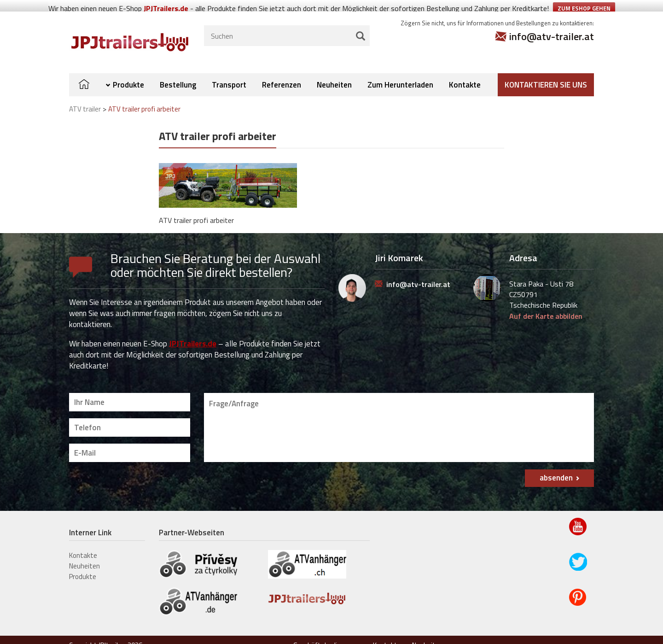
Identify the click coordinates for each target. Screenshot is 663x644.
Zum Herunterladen (400, 73)
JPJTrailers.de (193, 332)
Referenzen (282, 73)
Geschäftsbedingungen (328, 634)
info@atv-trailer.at (552, 25)
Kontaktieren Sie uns (546, 73)
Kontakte (465, 73)
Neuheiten (334, 73)
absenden (556, 466)
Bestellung (178, 73)
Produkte (128, 73)
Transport (229, 73)
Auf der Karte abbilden (546, 304)
